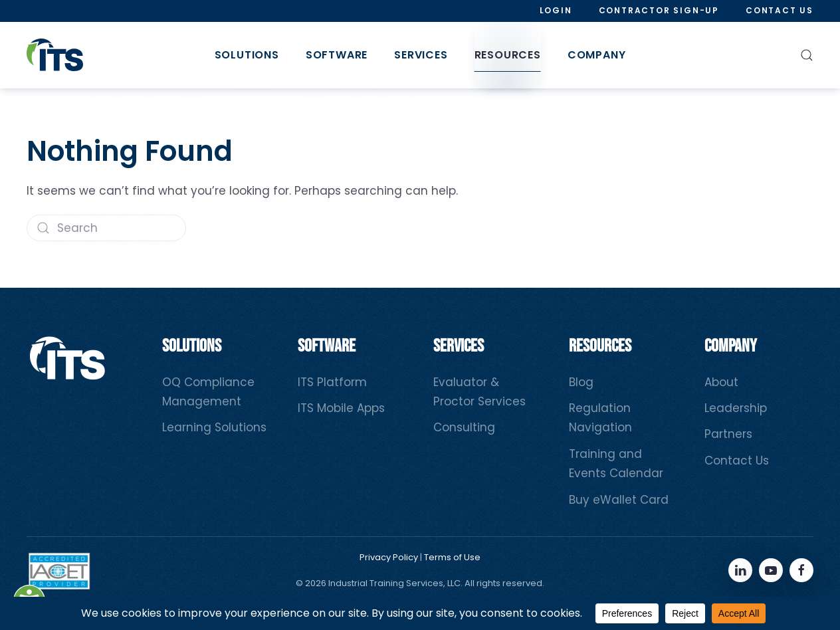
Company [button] (597, 55)
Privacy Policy (389, 557)
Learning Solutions (214, 427)
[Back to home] (55, 55)
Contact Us (780, 10)
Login (556, 10)
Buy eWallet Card (619, 500)
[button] (807, 55)
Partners (728, 434)
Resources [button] (508, 55)
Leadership (736, 408)
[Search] (106, 228)
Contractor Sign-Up (659, 10)
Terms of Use (452, 557)
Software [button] (337, 55)
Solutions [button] (247, 55)
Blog (581, 382)
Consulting (464, 427)
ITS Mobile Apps (341, 408)
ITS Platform (332, 382)
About (721, 382)
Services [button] (421, 55)
